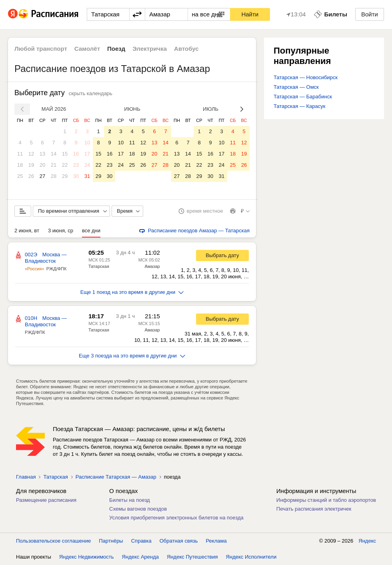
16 (76, 154)
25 (20, 176)
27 (42, 176)
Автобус (186, 49)
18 (20, 165)
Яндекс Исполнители (251, 557)
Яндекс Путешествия (192, 557)
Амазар (152, 266)
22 (65, 165)
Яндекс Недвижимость (87, 557)
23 (76, 165)
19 (31, 165)
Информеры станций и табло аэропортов (326, 500)
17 (87, 154)
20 (42, 165)
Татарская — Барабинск (303, 97)
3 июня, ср (61, 231)
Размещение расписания (46, 500)
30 (76, 176)
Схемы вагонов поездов (138, 509)
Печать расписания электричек (314, 509)
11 (20, 154)
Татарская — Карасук (300, 106)
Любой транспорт (41, 49)
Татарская (99, 266)
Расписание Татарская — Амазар (116, 477)
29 (65, 176)
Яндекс (367, 541)
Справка (141, 541)
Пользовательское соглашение (53, 541)
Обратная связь (179, 541)
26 (31, 176)
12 (31, 154)
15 (65, 154)
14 (54, 154)
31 (87, 176)
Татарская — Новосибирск (306, 77)
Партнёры (111, 541)
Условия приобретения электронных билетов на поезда (176, 518)
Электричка (150, 49)
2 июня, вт (27, 231)
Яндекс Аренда (140, 557)
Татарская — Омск (296, 87)
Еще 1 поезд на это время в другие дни (132, 292)
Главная (26, 477)
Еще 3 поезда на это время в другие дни (132, 356)
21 (54, 165)
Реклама (216, 541)
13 (42, 154)
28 (54, 176)
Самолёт (87, 49)
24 (87, 165)
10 (87, 143)
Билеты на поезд (130, 500)
